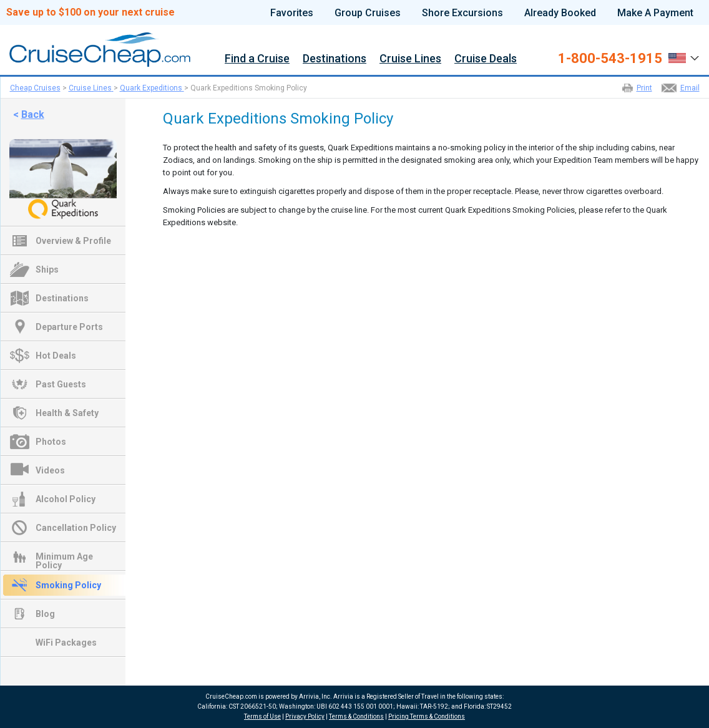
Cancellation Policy (76, 528)
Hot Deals (56, 356)
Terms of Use (262, 716)
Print (644, 88)
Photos (51, 442)
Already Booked (560, 13)
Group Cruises (368, 13)
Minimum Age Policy (64, 558)
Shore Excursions (462, 13)
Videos (50, 470)
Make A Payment (655, 13)
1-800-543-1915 (610, 59)
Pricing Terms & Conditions (427, 716)
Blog (45, 614)
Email (690, 88)
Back (33, 114)
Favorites (292, 13)
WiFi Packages (66, 643)
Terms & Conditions (356, 716)
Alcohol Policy (66, 499)
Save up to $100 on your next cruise (90, 12)
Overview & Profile (73, 241)
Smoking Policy (68, 585)
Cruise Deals (486, 59)
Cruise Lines (410, 59)
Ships (47, 269)
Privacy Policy (305, 716)
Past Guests (61, 384)
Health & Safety (67, 413)
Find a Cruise (257, 59)
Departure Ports (69, 327)
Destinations (335, 59)
